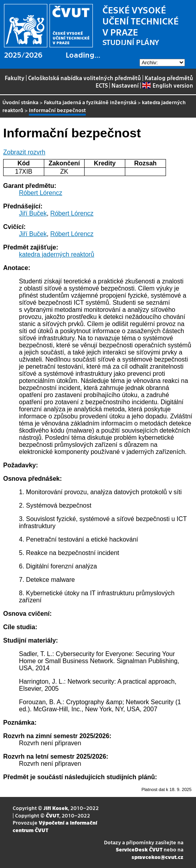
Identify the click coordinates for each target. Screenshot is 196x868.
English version (168, 85)
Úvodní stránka (20, 102)
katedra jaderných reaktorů (57, 254)
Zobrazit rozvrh (24, 152)
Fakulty (15, 78)
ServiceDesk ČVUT (139, 849)
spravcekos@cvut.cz (157, 857)
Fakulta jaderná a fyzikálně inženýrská (90, 102)
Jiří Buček (33, 213)
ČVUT (53, 815)
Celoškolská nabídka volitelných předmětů (85, 78)
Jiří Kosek (56, 808)
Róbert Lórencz (41, 193)
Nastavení (125, 85)
